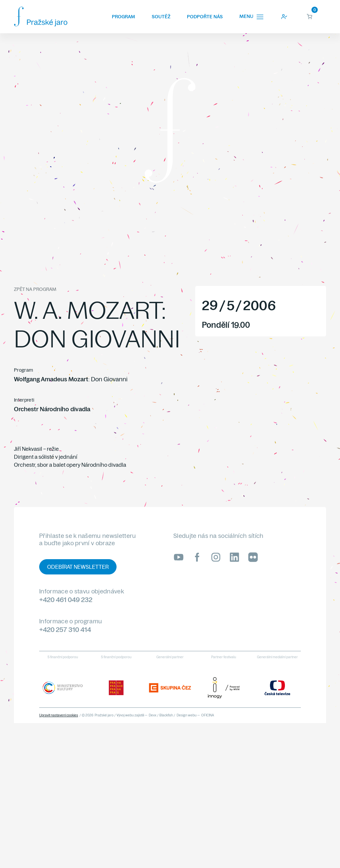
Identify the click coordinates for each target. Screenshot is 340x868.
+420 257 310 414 (65, 629)
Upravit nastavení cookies (59, 715)
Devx (153, 715)
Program (124, 17)
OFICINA (208, 715)
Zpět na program (35, 289)
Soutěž (161, 17)
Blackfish (166, 715)
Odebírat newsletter (78, 567)
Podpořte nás (205, 17)
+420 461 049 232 (66, 600)
